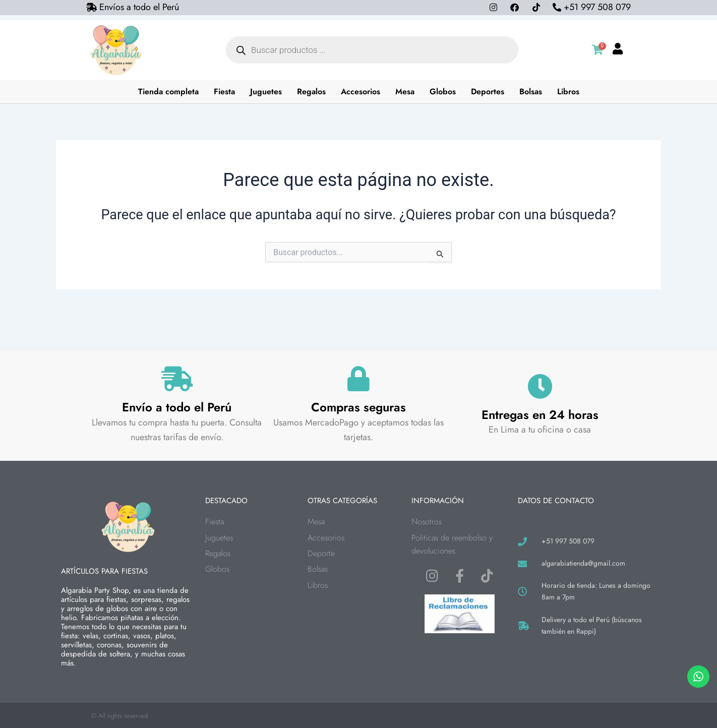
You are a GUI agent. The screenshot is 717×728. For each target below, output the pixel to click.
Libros (568, 92)
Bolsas (531, 92)
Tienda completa (168, 92)
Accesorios (361, 92)
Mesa (405, 92)
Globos (443, 92)
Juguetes (266, 92)
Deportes (488, 92)
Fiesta (224, 92)
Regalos (311, 92)
